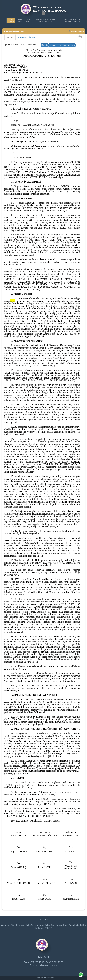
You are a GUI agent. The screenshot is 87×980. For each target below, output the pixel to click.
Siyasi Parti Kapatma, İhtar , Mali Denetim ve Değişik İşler (45, 20)
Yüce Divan (28, 20)
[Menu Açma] (43, 14)
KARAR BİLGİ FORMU (28, 37)
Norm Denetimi (11, 20)
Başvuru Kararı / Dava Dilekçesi (62, 45)
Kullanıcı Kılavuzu (76, 31)
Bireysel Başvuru (20, 20)
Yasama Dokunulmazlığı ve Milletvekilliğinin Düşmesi (72, 20)
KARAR (10, 37)
